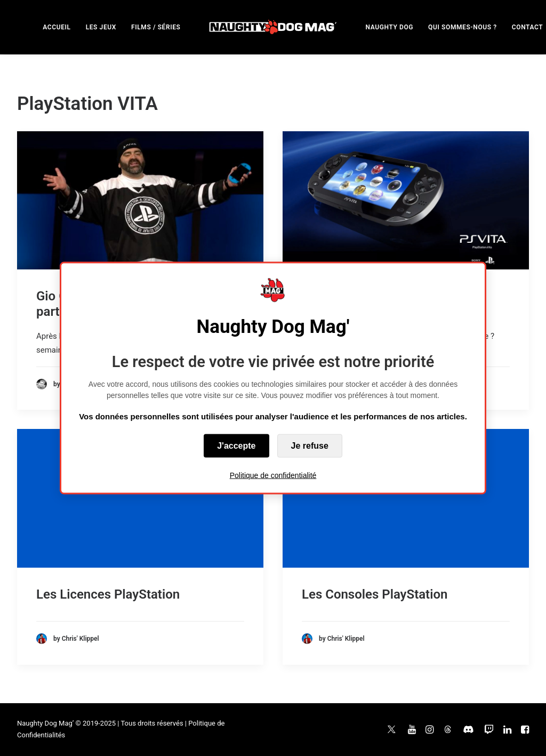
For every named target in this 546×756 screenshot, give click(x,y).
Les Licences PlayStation (108, 594)
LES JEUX (101, 27)
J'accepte (236, 446)
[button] (140, 200)
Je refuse (310, 446)
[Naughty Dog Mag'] (273, 27)
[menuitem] (57, 27)
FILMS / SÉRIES (156, 27)
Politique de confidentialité (273, 475)
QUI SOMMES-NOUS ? (463, 27)
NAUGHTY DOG (390, 27)
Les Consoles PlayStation (375, 594)
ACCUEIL (57, 27)
